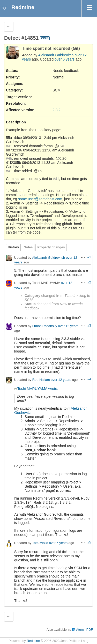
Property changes (51, 247)
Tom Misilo (40, 543)
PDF (90, 630)
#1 (89, 257)
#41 (9, 146)
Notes (28, 247)
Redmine (33, 641)
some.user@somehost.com (40, 199)
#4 (89, 379)
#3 (89, 326)
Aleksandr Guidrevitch (56, 55)
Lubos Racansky (45, 326)
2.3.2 (57, 110)
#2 (89, 282)
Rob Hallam (41, 380)
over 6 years (65, 59)
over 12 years (68, 326)
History (13, 247)
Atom (80, 630)
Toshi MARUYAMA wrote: (38, 389)
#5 (89, 542)
